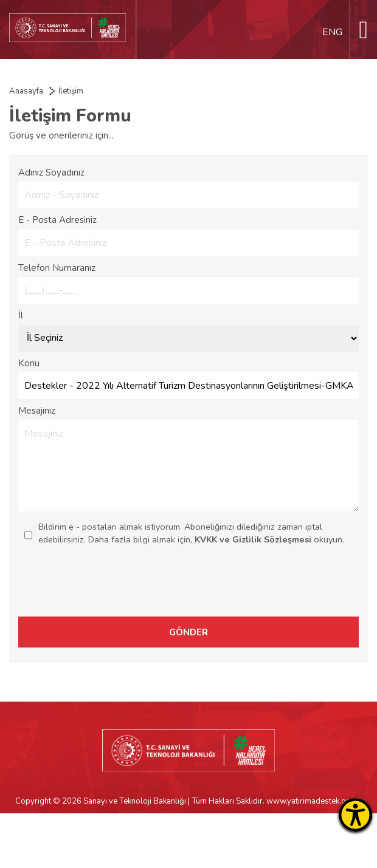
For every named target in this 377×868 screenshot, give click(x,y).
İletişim (71, 91)
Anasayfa (26, 91)
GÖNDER (188, 632)
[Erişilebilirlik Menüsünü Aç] (355, 815)
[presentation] (275, 587)
